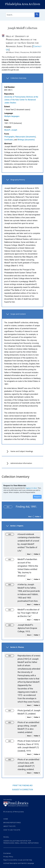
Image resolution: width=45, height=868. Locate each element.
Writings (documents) (26, 140)
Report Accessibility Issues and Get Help (18, 860)
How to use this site (12, 830)
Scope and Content (18, 314)
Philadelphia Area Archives (23, 4)
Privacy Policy (8, 857)
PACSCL (6, 837)
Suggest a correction (22, 790)
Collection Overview (18, 78)
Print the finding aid (23, 785)
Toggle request (9, 506)
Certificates (9, 140)
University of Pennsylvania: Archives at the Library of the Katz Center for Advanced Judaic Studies (21, 100)
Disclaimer (7, 853)
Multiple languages (12, 116)
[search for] (20, 15)
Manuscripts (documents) (26, 137)
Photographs (9, 137)
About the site (9, 826)
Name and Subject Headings (22, 451)
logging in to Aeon (31, 488)
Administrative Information (21, 463)
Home (6, 819)
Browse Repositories (12, 823)
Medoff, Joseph (11, 130)
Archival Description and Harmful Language (19, 863)
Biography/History (18, 180)
